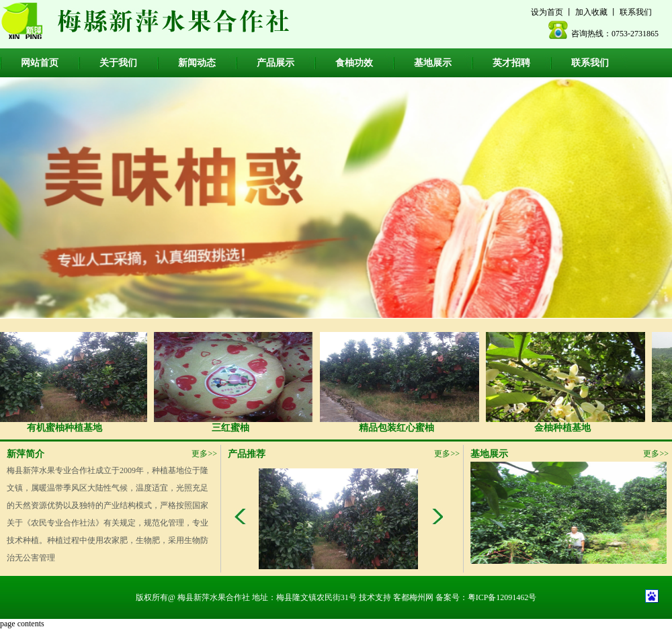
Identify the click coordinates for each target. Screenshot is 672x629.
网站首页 (40, 63)
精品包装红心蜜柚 (399, 382)
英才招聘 (511, 63)
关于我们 (118, 63)
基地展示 (433, 63)
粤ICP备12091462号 (502, 597)
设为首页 (547, 12)
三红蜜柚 (233, 382)
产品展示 (276, 63)
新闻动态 (197, 63)
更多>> (204, 454)
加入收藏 (591, 12)
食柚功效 (354, 63)
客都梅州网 (413, 597)
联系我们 (636, 12)
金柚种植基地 (565, 382)
